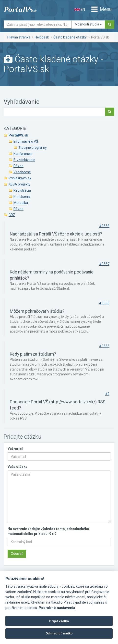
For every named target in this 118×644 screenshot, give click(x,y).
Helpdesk (42, 37)
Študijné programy (33, 148)
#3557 (104, 264)
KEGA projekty (19, 184)
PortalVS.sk (18, 135)
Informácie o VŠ (26, 141)
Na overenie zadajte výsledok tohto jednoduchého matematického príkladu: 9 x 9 (48, 531)
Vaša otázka (18, 467)
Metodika (21, 203)
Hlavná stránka (19, 37)
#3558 (104, 226)
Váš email (15, 448)
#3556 (104, 303)
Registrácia (22, 190)
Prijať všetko (59, 621)
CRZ (12, 215)
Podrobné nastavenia (57, 608)
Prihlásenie (22, 197)
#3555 (104, 346)
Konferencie (23, 154)
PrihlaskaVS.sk (20, 178)
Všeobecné (22, 172)
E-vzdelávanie (24, 160)
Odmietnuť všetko (59, 633)
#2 (107, 394)
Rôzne (18, 166)
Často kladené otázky (70, 37)
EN (80, 10)
